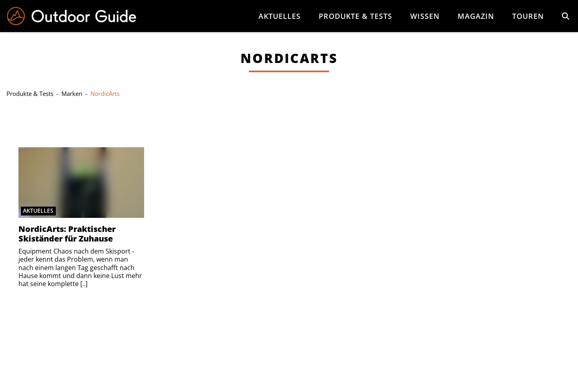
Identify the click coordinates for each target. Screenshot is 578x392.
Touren (528, 16)
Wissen (425, 16)
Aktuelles (280, 16)
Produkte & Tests (355, 16)
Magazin (476, 16)
